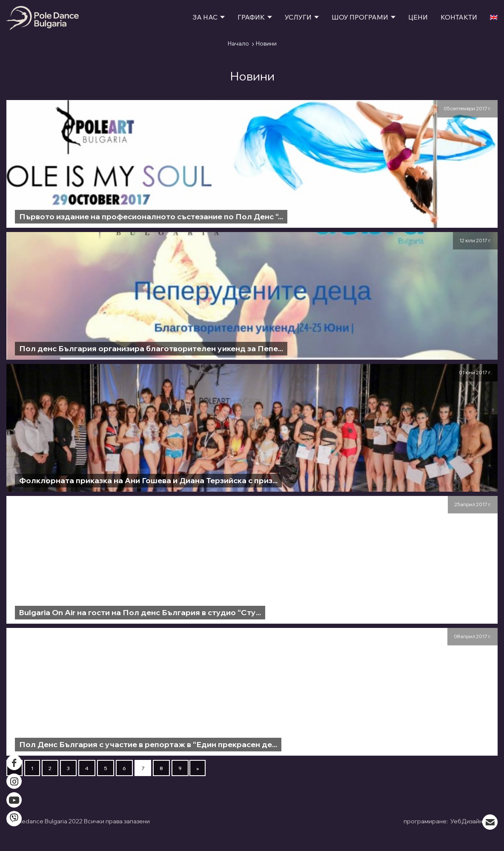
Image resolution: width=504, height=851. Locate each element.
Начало (238, 43)
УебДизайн (474, 820)
